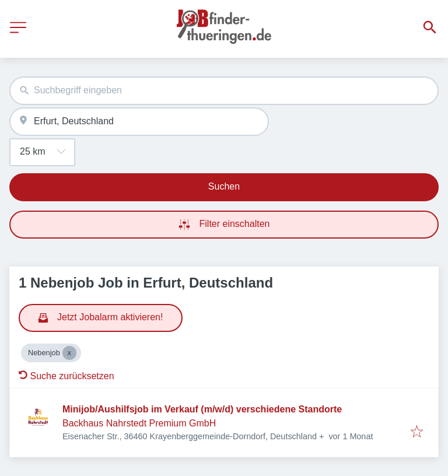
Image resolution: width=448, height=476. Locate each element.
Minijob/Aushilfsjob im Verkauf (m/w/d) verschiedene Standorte (202, 409)
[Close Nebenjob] (69, 353)
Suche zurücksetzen (66, 376)
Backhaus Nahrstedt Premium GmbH (139, 423)
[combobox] (224, 91)
